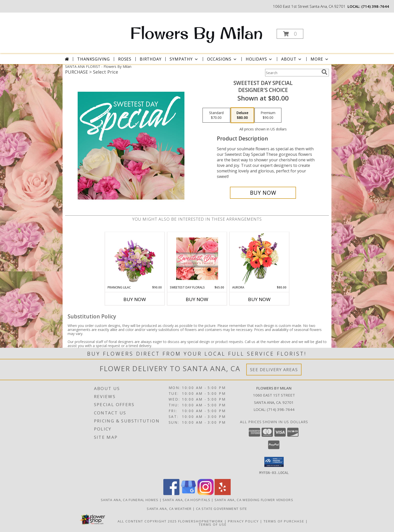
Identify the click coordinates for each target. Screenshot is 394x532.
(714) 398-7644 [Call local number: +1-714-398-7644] (375, 6)
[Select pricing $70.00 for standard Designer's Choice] (216, 115)
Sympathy (184, 59)
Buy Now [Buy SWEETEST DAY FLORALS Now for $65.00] (197, 299)
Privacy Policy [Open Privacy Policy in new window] (243, 521)
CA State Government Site (222, 508)
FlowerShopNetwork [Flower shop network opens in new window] (201, 521)
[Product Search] (292, 73)
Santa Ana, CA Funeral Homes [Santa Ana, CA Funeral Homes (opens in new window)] (130, 500)
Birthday (151, 59)
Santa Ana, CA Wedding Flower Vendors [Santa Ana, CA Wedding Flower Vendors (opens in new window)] (254, 500)
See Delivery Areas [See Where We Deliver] (274, 370)
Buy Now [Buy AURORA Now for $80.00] (259, 299)
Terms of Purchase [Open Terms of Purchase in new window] (284, 521)
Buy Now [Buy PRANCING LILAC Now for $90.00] (135, 299)
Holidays (259, 59)
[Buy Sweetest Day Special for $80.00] (263, 193)
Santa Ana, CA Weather (169, 508)
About (292, 59)
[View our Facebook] (171, 493)
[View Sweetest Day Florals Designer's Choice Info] (197, 259)
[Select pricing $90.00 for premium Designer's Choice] (268, 115)
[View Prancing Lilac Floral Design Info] (135, 259)
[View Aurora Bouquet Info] (259, 259)
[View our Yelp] (223, 493)
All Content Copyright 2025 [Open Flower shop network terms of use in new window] (147, 521)
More (320, 59)
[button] (290, 34)
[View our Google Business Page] (188, 493)
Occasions (222, 59)
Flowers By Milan (196, 33)
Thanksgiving (93, 59)
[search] (324, 72)
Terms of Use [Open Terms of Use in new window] (213, 524)
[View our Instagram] (206, 493)
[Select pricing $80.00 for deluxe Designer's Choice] (242, 115)
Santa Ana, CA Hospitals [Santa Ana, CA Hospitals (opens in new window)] (186, 500)
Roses (125, 59)
